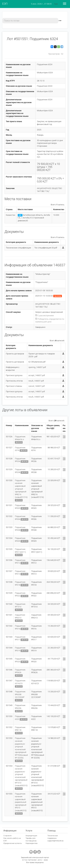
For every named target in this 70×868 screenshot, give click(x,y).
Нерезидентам (32, 843)
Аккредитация (31, 836)
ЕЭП (5, 4)
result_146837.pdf (36, 381)
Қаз (56, 4)
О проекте (8, 836)
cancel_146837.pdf (37, 386)
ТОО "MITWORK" (31, 860)
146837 (59, 265)
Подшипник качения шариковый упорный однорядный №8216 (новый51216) (21, 489)
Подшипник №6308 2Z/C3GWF (20, 694)
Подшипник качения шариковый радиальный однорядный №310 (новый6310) (21, 802)
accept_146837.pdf (37, 375)
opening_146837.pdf (37, 367)
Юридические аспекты (13, 843)
